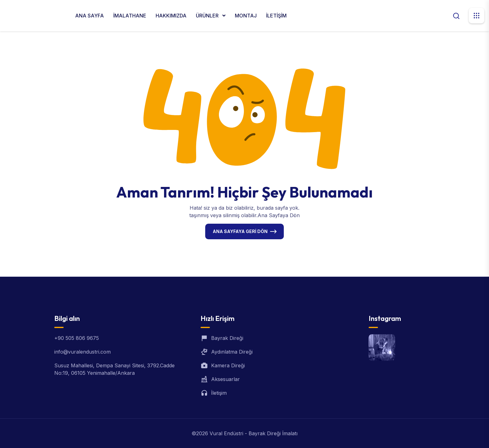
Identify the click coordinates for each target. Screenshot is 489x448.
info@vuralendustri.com (82, 352)
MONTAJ (246, 16)
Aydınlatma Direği (232, 352)
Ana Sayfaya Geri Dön (240, 231)
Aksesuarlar (225, 379)
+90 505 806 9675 (77, 338)
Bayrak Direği (227, 338)
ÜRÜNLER (208, 16)
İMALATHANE (130, 16)
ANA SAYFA (90, 16)
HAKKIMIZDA (171, 16)
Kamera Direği (228, 365)
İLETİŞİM (276, 16)
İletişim (219, 393)
